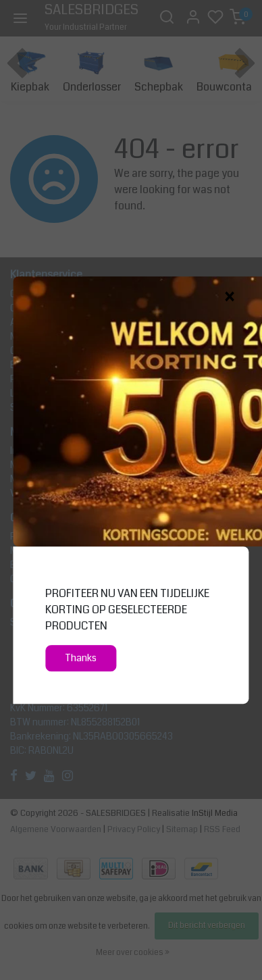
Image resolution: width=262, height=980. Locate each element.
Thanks (81, 658)
